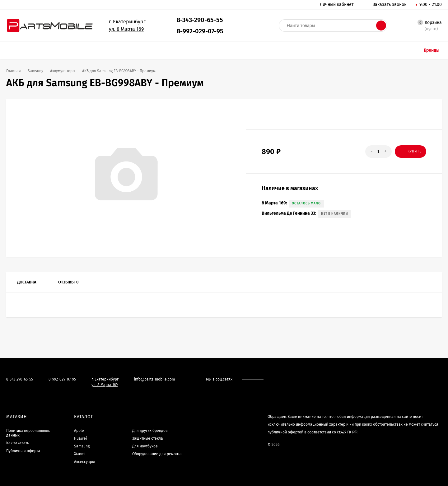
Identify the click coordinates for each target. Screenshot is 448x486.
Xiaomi (80, 454)
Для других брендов (150, 431)
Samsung (82, 446)
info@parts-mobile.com (154, 379)
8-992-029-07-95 (200, 31)
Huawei (80, 438)
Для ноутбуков (145, 446)
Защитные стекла (148, 438)
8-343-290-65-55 (200, 20)
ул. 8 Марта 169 (126, 29)
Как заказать (18, 443)
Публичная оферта (23, 451)
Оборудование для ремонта (157, 454)
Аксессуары (84, 462)
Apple (79, 431)
